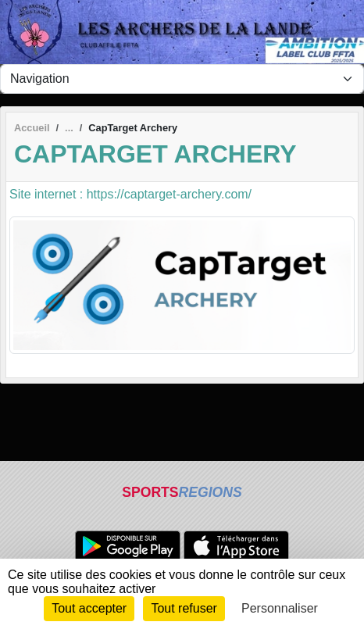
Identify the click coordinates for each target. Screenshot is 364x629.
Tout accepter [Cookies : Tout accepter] (89, 608)
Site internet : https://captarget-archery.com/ (130, 194)
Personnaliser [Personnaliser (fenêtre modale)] (280, 608)
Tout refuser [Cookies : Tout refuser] (184, 608)
